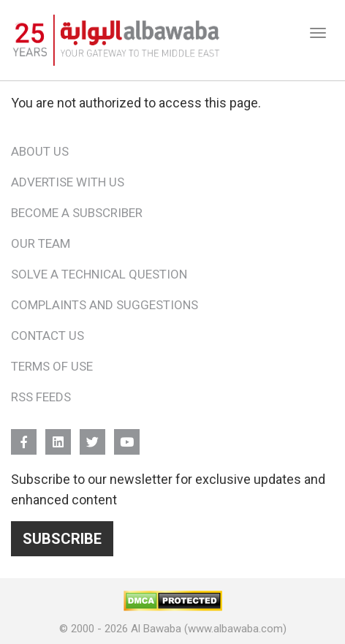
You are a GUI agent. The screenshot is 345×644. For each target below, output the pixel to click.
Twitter (92, 435)
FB (24, 435)
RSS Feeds (41, 397)
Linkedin (58, 435)
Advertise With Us (68, 182)
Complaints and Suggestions (105, 305)
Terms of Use (52, 366)
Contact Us (48, 336)
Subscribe (62, 539)
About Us (40, 151)
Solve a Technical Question (99, 274)
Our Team (41, 243)
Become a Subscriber (77, 213)
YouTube (127, 435)
